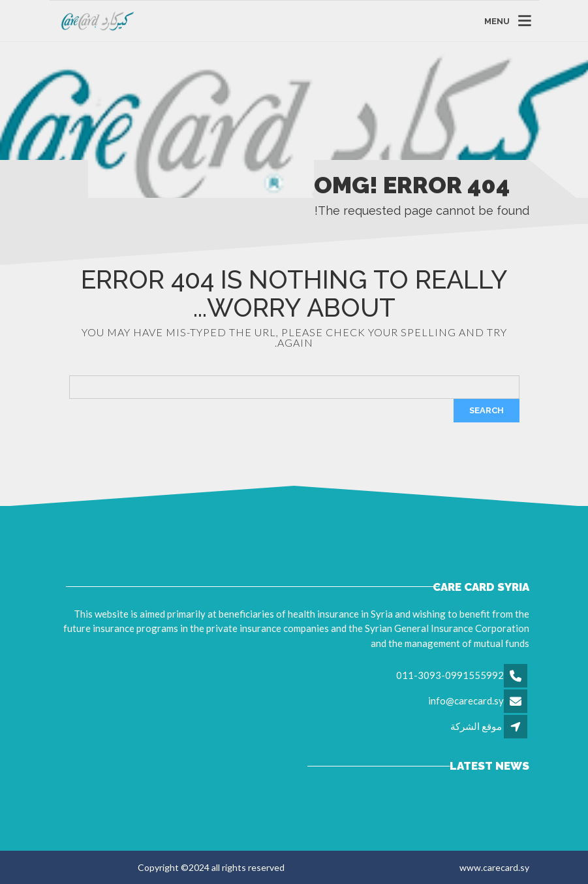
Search (487, 410)
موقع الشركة (476, 726)
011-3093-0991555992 (450, 675)
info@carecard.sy (466, 701)
